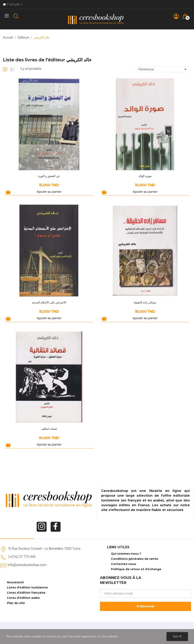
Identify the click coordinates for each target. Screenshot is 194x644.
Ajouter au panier (49, 192)
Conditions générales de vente (135, 559)
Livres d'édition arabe (23, 598)
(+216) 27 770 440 (22, 557)
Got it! (177, 636)
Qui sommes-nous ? (126, 554)
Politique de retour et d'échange (136, 569)
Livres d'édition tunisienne (27, 587)
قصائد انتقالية (49, 429)
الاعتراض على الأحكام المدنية (49, 302)
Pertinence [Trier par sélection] (163, 69)
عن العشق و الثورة (49, 176)
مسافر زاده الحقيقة (145, 302)
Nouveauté (15, 582)
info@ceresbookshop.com (27, 565)
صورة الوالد (145, 176)
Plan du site (16, 603)
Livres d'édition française (26, 593)
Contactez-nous (123, 564)
